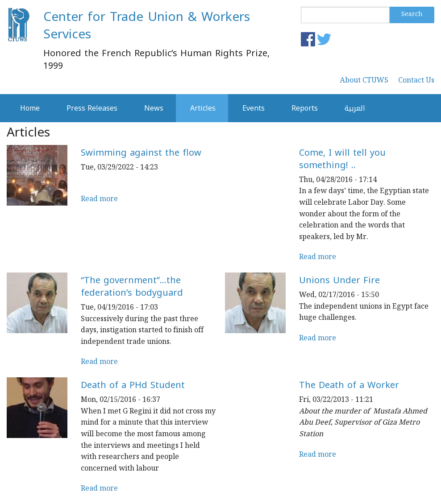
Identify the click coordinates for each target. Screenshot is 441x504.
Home (30, 108)
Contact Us (416, 81)
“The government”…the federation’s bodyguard (132, 286)
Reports (305, 108)
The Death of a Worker (349, 385)
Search (412, 15)
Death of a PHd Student (133, 385)
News (154, 108)
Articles (203, 108)
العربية (355, 108)
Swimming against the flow (141, 153)
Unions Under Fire (339, 280)
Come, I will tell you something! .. (342, 159)
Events (254, 108)
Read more (99, 200)
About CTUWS (364, 81)
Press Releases (92, 108)
